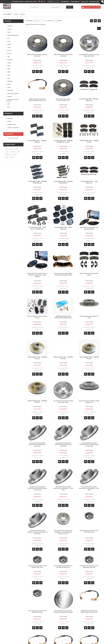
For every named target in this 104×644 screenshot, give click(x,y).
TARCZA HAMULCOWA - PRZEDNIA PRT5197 (37, 402)
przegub (7, 157)
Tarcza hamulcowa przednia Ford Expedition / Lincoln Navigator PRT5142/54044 (63, 529)
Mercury (10, 51)
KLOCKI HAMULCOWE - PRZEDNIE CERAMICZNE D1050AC (63, 141)
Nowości (22, 14)
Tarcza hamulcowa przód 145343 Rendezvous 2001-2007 (63, 566)
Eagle (9, 69)
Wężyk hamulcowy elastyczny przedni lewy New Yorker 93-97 (37, 100)
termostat (15, 155)
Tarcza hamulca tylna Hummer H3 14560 (89, 317)
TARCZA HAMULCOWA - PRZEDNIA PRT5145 (89, 358)
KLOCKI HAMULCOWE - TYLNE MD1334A (89, 182)
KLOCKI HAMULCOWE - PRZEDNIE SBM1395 (37, 141)
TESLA (9, 66)
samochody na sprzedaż (13, 93)
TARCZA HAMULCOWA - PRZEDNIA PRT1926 (63, 358)
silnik (7, 149)
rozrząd (7, 152)
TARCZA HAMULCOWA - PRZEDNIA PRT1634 (37, 358)
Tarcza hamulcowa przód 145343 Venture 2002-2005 (37, 600)
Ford (9, 38)
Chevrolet (10, 26)
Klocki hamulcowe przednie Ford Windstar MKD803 (89, 228)
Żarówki (9, 97)
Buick (9, 41)
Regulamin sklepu (12, 124)
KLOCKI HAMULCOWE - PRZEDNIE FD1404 (89, 141)
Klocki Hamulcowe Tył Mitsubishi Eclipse (89, 274)
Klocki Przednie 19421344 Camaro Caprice (37, 317)
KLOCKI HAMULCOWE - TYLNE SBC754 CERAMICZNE (37, 228)
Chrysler (10, 29)
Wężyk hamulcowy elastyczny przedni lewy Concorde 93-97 (89, 604)
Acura (9, 75)
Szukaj (70, 7)
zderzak (12, 157)
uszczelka (11, 149)
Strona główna (7, 14)
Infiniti (9, 72)
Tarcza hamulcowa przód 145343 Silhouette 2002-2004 (89, 566)
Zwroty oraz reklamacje (13, 128)
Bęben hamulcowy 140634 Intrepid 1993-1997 (37, 55)
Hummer (9, 54)
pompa (18, 152)
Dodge (9, 32)
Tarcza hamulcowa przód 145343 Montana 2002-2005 (37, 566)
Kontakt (9, 121)
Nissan (9, 84)
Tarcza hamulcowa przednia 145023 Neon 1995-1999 (63, 402)
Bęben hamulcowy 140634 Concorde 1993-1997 (63, 100)
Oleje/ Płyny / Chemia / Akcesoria (13, 100)
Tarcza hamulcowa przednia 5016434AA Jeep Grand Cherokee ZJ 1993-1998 (89, 445)
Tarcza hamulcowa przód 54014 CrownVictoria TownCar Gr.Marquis (63, 611)
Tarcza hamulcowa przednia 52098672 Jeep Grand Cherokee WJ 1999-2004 (37, 532)
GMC (9, 57)
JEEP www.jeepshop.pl (13, 35)
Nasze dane (10, 118)
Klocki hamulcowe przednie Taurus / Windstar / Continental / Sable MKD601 (37, 275)
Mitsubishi (10, 81)
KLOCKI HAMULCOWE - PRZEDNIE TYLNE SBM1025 (37, 182)
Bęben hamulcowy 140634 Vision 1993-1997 (63, 55)
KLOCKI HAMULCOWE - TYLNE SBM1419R (63, 228)
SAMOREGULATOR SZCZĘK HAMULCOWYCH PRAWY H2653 (63, 317)
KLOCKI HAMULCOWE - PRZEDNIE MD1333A (89, 100)
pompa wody (8, 155)
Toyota (9, 87)
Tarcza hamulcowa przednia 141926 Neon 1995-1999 (89, 55)
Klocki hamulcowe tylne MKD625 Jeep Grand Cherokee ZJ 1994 (63, 274)
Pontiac (9, 63)
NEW (9, 104)
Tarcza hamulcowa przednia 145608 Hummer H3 (89, 402)
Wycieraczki (10, 90)
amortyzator (13, 152)
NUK (9, 107)
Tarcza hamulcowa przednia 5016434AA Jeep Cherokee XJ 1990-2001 (37, 445)
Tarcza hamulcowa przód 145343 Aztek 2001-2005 (89, 523)
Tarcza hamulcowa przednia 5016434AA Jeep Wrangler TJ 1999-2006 (63, 488)
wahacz (16, 149)
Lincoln (9, 47)
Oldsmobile (10, 60)
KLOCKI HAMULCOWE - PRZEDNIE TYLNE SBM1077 (63, 182)
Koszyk (16, 14)
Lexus (9, 78)
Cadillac (9, 44)
